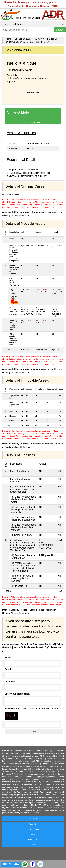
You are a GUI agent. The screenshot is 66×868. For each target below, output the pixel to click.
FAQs (33, 845)
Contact (33, 834)
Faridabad (52, 39)
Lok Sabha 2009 (22, 39)
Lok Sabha (18, 24)
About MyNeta (33, 819)
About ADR (33, 824)
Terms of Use (33, 840)
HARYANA (39, 39)
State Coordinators (33, 829)
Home (5, 24)
